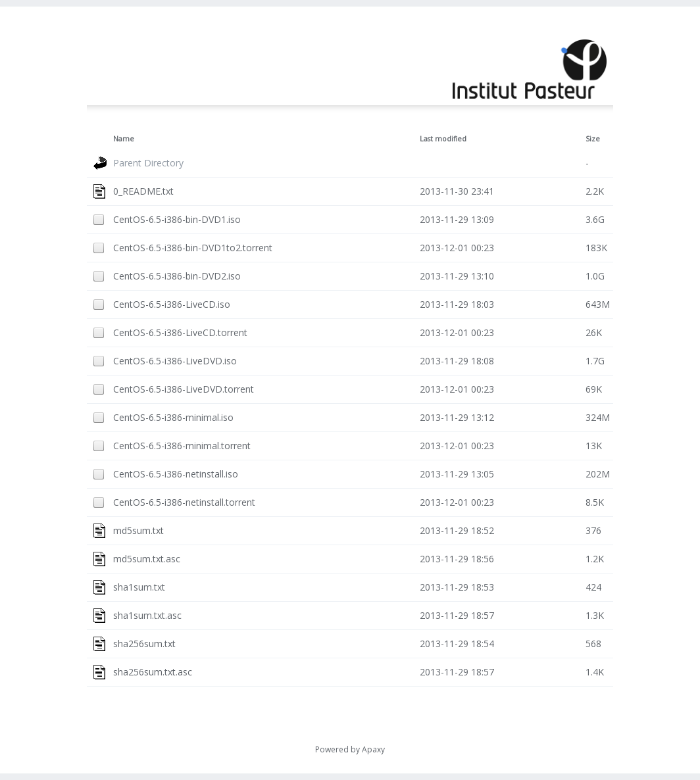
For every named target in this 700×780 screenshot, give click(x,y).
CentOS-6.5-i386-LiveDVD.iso (175, 361)
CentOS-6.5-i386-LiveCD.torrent (180, 332)
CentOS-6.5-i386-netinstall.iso (176, 474)
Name (124, 139)
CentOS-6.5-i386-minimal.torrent (182, 446)
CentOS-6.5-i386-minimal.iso (173, 417)
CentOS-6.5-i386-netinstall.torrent (184, 502)
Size (593, 139)
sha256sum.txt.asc (153, 672)
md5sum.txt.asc (147, 559)
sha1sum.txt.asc (147, 615)
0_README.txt (143, 191)
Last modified (443, 139)
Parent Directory (148, 163)
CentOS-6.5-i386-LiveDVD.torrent (184, 389)
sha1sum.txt (139, 587)
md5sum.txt (138, 530)
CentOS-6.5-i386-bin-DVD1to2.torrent (193, 248)
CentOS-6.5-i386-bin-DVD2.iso (177, 276)
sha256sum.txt (144, 644)
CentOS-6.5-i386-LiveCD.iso (172, 304)
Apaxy (373, 749)
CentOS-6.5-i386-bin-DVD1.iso (177, 219)
